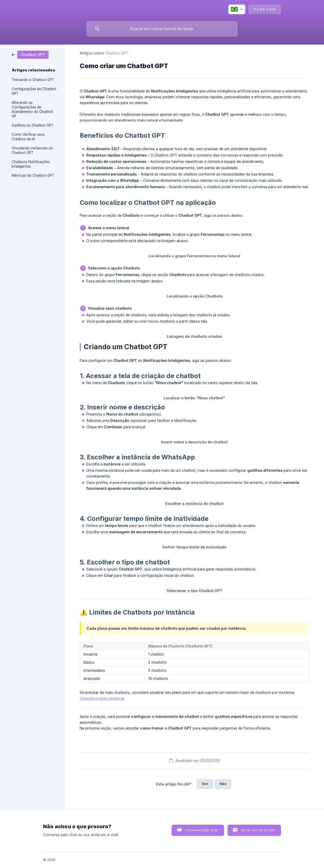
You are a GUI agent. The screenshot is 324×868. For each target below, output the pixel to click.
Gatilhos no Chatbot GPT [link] (33, 125)
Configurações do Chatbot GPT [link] (34, 91)
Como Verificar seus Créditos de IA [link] (28, 137)
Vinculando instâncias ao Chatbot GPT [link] (32, 150)
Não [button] (223, 784)
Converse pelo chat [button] (201, 830)
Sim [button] (205, 784)
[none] (237, 9)
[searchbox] (162, 29)
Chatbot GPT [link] (117, 53)
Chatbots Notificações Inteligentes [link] (31, 164)
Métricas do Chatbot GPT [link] (33, 175)
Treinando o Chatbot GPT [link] (33, 80)
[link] (30, 54)
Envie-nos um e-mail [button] (258, 830)
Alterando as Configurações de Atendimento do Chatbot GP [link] (32, 109)
